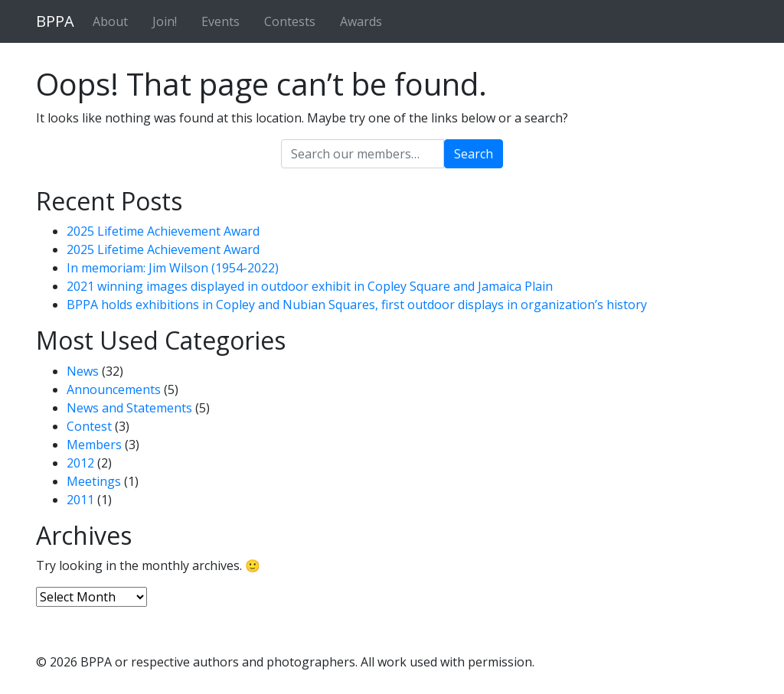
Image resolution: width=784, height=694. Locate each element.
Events (220, 21)
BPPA (55, 21)
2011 (80, 500)
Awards (361, 21)
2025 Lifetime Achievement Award (163, 231)
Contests (290, 21)
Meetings (94, 481)
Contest (89, 426)
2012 (80, 463)
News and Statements (129, 408)
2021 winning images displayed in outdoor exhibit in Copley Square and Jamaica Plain (310, 286)
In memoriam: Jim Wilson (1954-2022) (173, 268)
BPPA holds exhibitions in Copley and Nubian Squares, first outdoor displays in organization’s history (357, 305)
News (83, 371)
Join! (165, 21)
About (110, 21)
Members (94, 445)
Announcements (114, 389)
